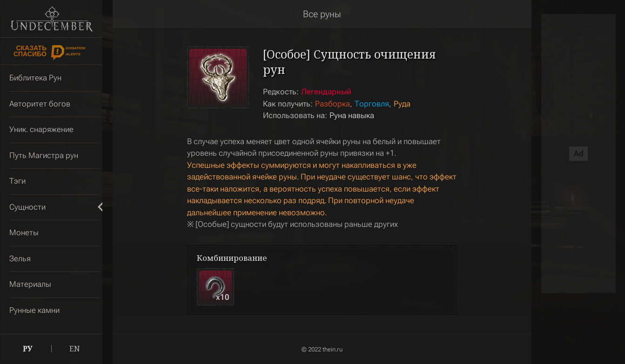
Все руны (322, 14)
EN (75, 349)
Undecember (51, 19)
